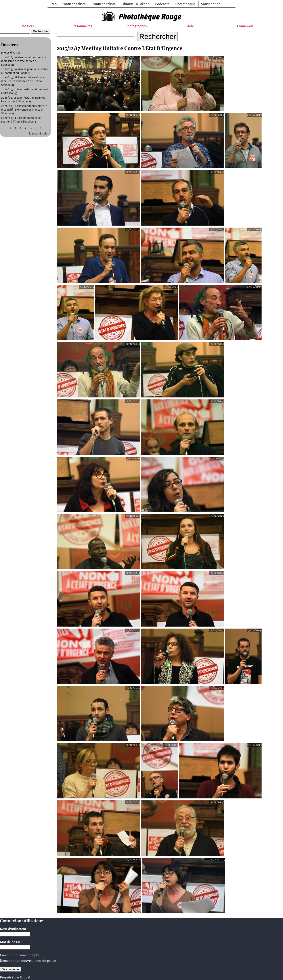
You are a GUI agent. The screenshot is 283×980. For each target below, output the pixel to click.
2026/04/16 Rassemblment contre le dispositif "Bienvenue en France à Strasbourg (24, 110)
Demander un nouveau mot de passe (28, 961)
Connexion (245, 26)
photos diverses (11, 53)
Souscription (211, 4)
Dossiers (27, 26)
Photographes (136, 26)
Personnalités (82, 26)
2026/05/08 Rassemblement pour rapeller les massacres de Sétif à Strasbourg (23, 81)
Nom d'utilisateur (14, 929)
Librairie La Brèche (135, 4)
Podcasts (162, 4)
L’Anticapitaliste (104, 4)
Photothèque (185, 4)
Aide (191, 26)
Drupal (25, 978)
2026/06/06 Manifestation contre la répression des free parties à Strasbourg (24, 61)
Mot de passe (12, 942)
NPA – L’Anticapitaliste (69, 4)
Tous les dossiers (39, 134)
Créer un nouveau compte (20, 955)
